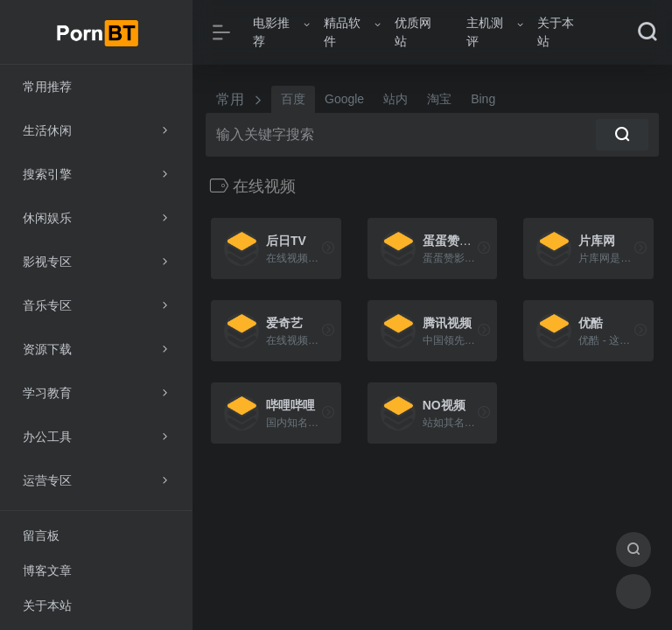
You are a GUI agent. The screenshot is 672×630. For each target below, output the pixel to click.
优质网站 (413, 32)
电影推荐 (271, 32)
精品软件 (342, 32)
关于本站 (556, 32)
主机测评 (485, 32)
